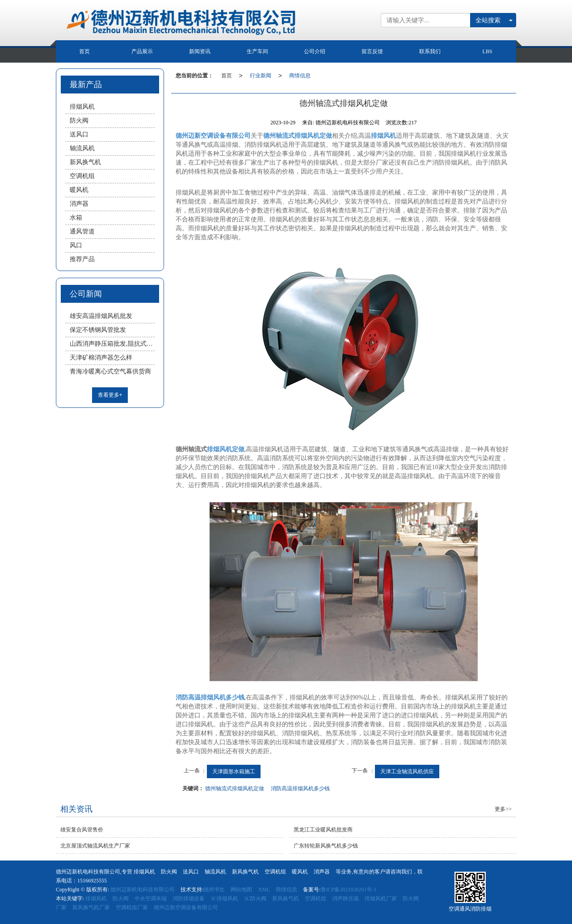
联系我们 (430, 51)
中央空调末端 (151, 899)
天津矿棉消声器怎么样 (101, 358)
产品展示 (142, 51)
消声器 (79, 204)
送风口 (79, 134)
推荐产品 (82, 259)
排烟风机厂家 (381, 899)
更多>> (503, 809)
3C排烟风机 (224, 899)
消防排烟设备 (189, 899)
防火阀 (79, 121)
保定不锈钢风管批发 (98, 330)
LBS (488, 51)
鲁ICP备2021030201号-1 (349, 890)
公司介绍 (315, 51)
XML (264, 890)
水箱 (76, 218)
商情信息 (300, 76)
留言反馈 (372, 51)
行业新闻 (261, 76)
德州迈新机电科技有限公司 (143, 890)
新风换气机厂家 (91, 907)
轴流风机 (82, 148)
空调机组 (82, 176)
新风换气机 (85, 162)
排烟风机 (82, 107)
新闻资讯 (200, 51)
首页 (84, 51)
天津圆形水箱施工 (234, 771)
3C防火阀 (255, 899)
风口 (76, 245)
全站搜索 (488, 20)
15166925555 (92, 881)
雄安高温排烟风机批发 (101, 316)
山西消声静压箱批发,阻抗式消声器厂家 (112, 344)
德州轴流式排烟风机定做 (235, 788)
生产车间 (257, 51)
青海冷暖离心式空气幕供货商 (110, 371)
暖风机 (79, 190)
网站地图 (241, 890)
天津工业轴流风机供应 (407, 771)
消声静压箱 (345, 899)
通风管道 (82, 231)
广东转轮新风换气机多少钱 (326, 846)
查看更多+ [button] (110, 395)
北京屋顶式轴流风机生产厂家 (95, 846)
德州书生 (214, 890)
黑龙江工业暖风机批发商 (323, 830)
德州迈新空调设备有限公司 (186, 907)
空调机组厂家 (132, 907)
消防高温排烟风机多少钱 (300, 788)
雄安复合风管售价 (82, 830)
